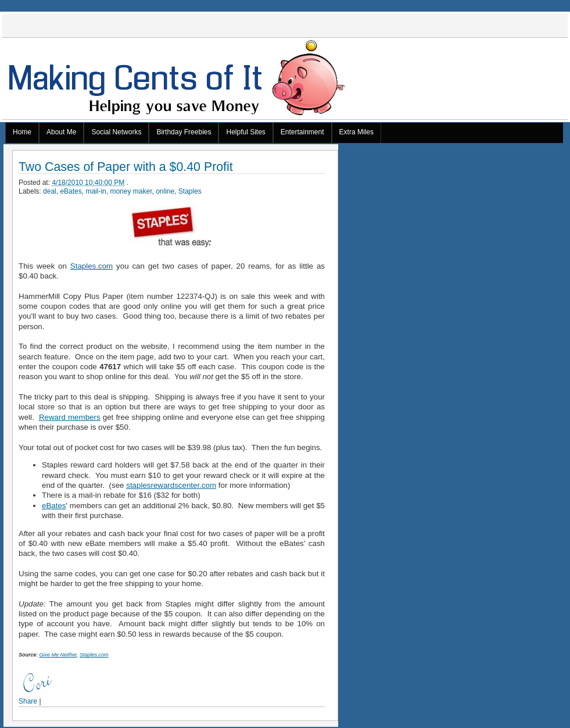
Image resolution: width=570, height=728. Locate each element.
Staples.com (92, 266)
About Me (61, 132)
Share (28, 701)
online (165, 191)
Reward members (70, 417)
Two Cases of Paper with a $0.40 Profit (126, 167)
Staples (190, 191)
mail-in (96, 191)
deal (50, 191)
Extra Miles (356, 132)
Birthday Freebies (184, 132)
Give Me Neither (58, 655)
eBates (71, 191)
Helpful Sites (245, 132)
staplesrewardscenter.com (171, 485)
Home (22, 132)
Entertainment (302, 132)
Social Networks (116, 132)
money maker (131, 191)
